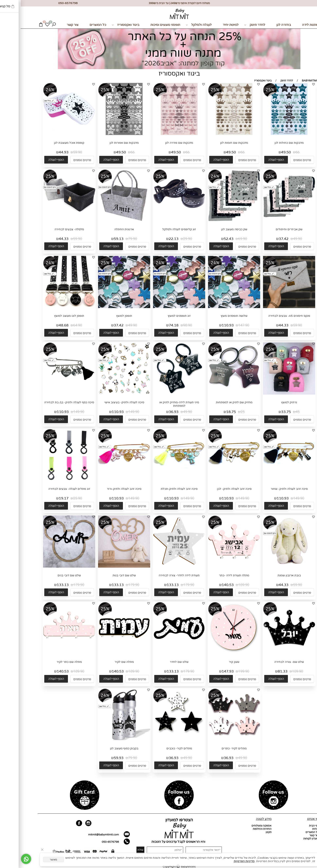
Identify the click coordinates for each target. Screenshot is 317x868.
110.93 (207, 325)
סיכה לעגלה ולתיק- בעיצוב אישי (104, 402)
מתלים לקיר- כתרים (213, 748)
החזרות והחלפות (241, 829)
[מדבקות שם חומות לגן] (213, 134)
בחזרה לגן (263, 25)
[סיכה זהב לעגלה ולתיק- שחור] (268, 480)
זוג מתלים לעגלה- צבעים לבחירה (49, 489)
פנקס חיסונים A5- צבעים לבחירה (269, 316)
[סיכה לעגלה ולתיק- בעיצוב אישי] (104, 394)
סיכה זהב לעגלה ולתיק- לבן (214, 489)
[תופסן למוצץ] (104, 307)
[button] (255, 160)
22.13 (153, 239)
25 (222, 412)
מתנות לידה (290, 25)
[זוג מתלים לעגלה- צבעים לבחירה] (49, 480)
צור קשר (52, 25)
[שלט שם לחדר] (158, 653)
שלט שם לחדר (158, 662)
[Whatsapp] (5, 859)
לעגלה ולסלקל (178, 25)
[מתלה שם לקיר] (104, 653)
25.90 (57, 498)
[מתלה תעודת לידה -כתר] (213, 567)
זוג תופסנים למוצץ (159, 316)
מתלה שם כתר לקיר (49, 662)
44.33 (43, 239)
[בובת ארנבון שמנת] (268, 567)
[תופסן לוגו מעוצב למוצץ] (49, 307)
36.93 (153, 412)
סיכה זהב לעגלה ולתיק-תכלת (158, 489)
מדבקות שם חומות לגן (213, 143)
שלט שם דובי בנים (49, 575)
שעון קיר (213, 662)
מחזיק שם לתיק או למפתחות (214, 402)
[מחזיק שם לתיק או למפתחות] (213, 391)
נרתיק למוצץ (268, 402)
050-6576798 (90, 842)
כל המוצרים (77, 25)
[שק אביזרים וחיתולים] (268, 221)
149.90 (113, 412)
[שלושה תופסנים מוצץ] (213, 307)
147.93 (207, 671)
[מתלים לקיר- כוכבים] (158, 735)
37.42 (263, 239)
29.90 (167, 239)
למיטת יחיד (210, 25)
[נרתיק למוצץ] (268, 394)
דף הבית (293, 826)
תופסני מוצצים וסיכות (145, 25)
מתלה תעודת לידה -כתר (213, 575)
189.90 (223, 585)
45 (277, 412)
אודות (295, 829)
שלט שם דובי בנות (104, 575)
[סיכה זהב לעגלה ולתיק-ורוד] (104, 480)
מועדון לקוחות (290, 839)
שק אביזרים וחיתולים (268, 229)
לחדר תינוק (234, 25)
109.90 (277, 671)
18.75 (210, 412)
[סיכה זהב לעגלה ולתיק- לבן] (213, 480)
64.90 (57, 325)
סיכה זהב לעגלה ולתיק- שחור (269, 489)
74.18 (153, 325)
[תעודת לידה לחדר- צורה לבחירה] (158, 567)
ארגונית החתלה (104, 229)
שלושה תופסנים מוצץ (213, 316)
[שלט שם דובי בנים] (49, 567)
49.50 (265, 152)
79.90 (112, 239)
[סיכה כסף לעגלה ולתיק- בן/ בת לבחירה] (49, 394)
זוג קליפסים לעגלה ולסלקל (158, 229)
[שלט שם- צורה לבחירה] (268, 653)
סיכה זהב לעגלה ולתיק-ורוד (104, 489)
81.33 (262, 671)
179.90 (168, 585)
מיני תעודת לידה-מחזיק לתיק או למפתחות (159, 404)
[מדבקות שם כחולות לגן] (268, 134)
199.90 (223, 671)
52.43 (208, 239)
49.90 (277, 239)
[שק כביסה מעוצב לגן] (213, 221)
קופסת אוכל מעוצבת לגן (49, 143)
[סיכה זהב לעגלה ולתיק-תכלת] (158, 480)
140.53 (207, 585)
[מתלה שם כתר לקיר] (49, 653)
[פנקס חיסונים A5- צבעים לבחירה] (268, 307)
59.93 (98, 758)
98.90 (167, 325)
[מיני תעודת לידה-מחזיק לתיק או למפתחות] (158, 394)
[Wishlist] (27, 25)
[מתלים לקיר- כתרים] (213, 740)
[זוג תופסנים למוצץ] (158, 307)
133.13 (152, 585)
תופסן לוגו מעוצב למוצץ (49, 316)
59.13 (98, 239)
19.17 (43, 498)
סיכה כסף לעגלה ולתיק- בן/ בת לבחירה (49, 402)
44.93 (43, 152)
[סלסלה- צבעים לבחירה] (49, 221)
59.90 (57, 152)
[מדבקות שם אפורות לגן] (104, 134)
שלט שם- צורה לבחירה (268, 662)
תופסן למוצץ (104, 316)
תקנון (248, 832)
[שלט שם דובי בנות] (104, 567)
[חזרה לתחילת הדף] (311, 863)
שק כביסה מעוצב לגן (214, 229)
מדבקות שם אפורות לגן (104, 143)
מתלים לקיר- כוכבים (159, 748)
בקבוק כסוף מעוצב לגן (104, 748)
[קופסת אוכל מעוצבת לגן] (49, 134)
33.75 (265, 412)
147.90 (223, 325)
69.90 (222, 239)
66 (277, 152)
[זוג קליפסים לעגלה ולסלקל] (158, 221)
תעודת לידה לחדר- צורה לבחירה (158, 575)
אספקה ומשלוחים (241, 826)
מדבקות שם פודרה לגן (158, 143)
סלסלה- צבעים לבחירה (49, 229)
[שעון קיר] (213, 653)
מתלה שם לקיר (104, 662)
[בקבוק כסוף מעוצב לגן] (104, 740)
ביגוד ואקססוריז (105, 25)
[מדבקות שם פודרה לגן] (158, 134)
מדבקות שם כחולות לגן (268, 143)
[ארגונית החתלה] (104, 221)
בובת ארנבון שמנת (269, 575)
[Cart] (20, 25)
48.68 (43, 325)
